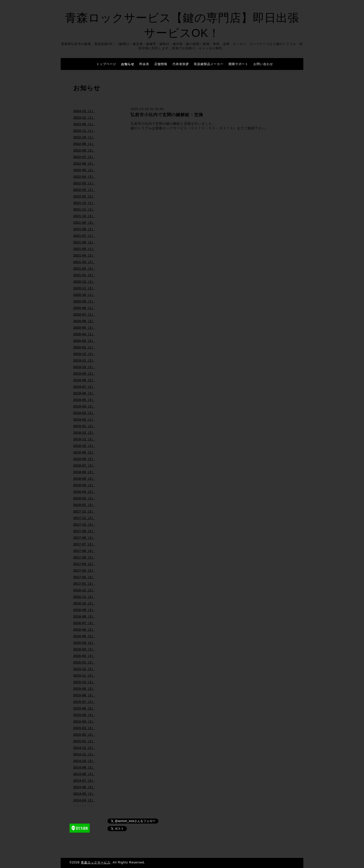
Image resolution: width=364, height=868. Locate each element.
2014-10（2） (84, 761)
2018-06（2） (84, 472)
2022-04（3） (84, 177)
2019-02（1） (84, 420)
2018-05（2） (84, 479)
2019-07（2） (84, 387)
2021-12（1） (84, 203)
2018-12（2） (84, 433)
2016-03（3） (84, 649)
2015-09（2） (84, 689)
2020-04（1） (84, 334)
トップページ (106, 64)
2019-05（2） (84, 400)
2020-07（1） (84, 315)
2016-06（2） (84, 630)
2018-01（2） (84, 505)
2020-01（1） (84, 347)
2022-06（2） (84, 164)
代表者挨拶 (181, 64)
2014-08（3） (84, 774)
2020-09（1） (84, 301)
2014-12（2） (84, 748)
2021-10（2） (84, 216)
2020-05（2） (84, 328)
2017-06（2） (84, 551)
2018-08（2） (84, 459)
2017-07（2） (84, 544)
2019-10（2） (84, 367)
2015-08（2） (84, 695)
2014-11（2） (84, 754)
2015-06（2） (84, 708)
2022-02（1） (84, 190)
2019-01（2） (84, 426)
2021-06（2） (84, 242)
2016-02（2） (84, 656)
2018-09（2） (84, 452)
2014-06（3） (84, 787)
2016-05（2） (84, 636)
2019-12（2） (84, 354)
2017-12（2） (84, 512)
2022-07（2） (84, 157)
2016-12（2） (84, 590)
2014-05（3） (84, 794)
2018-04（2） (84, 485)
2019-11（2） (84, 361)
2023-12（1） (84, 118)
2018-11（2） (84, 439)
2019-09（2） (84, 374)
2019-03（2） (84, 413)
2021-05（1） (84, 249)
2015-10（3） (84, 682)
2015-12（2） (84, 669)
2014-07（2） (84, 781)
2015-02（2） (84, 735)
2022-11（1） (84, 131)
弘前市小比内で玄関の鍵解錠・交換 (167, 115)
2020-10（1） (84, 295)
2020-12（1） (84, 282)
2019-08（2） (84, 380)
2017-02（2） (84, 577)
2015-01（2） (84, 741)
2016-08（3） (84, 617)
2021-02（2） (84, 269)
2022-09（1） (84, 144)
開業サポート (238, 64)
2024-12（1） (84, 111)
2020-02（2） (84, 341)
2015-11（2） (84, 676)
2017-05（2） (84, 557)
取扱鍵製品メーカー (209, 64)
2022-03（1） (84, 183)
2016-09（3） (84, 610)
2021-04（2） (84, 256)
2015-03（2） (84, 728)
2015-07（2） (84, 702)
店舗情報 (161, 64)
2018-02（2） (84, 498)
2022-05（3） (84, 170)
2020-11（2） (84, 288)
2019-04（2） (84, 406)
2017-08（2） (84, 538)
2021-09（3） (84, 223)
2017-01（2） (84, 584)
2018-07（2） (84, 466)
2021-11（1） (84, 210)
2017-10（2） (84, 525)
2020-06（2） (84, 321)
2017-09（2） (84, 531)
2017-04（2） (84, 564)
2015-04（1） (84, 722)
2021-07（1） (84, 236)
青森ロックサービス (96, 862)
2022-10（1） (84, 137)
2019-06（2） (84, 393)
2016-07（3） (84, 623)
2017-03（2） (84, 571)
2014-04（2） (84, 800)
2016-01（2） (84, 662)
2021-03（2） (84, 262)
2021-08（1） (84, 229)
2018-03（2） (84, 492)
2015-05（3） (84, 715)
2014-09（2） (84, 768)
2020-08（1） (84, 308)
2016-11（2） (84, 597)
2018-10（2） (84, 446)
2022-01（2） (84, 196)
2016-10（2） (84, 603)
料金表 (144, 64)
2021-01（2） (84, 275)
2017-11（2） (84, 518)
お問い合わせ (263, 64)
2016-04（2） (84, 643)
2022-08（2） (84, 150)
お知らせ (128, 64)
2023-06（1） (84, 124)
